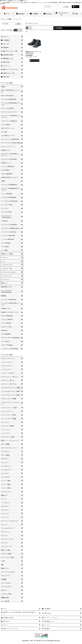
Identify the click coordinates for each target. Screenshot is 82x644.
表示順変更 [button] (58, 28)
